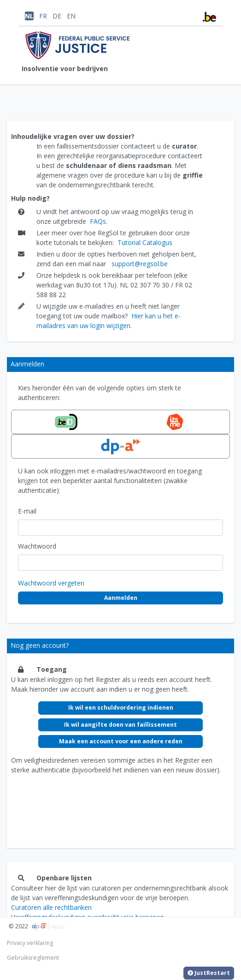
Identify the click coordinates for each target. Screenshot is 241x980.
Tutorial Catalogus (145, 242)
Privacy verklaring (30, 943)
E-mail (27, 511)
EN (71, 16)
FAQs (98, 221)
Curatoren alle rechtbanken (51, 907)
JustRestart (209, 973)
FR (43, 16)
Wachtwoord (37, 546)
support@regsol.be (140, 264)
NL (29, 16)
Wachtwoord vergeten (51, 583)
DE (57, 16)
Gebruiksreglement (33, 958)
